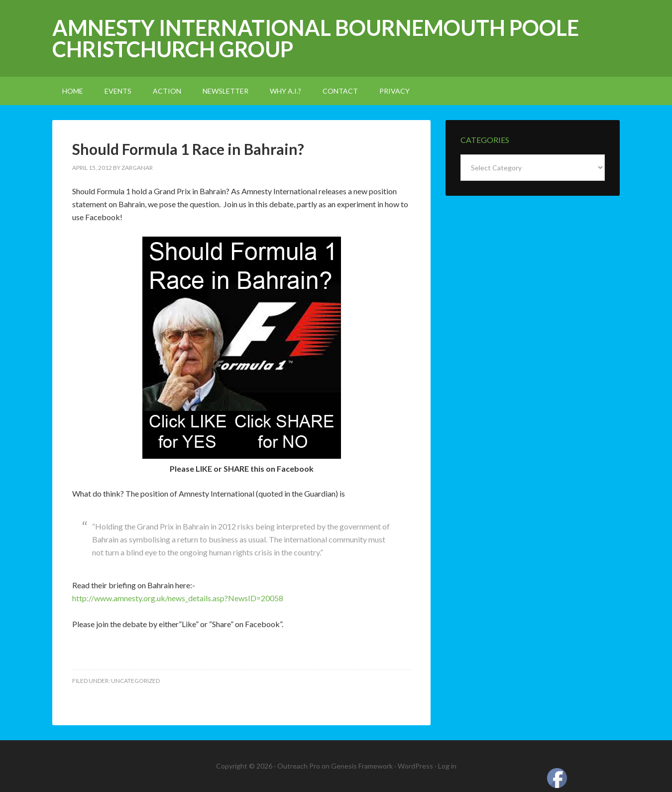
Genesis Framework (362, 766)
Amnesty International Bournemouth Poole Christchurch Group (316, 38)
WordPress (415, 766)
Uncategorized (135, 681)
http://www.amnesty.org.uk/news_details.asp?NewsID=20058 (178, 598)
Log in (447, 766)
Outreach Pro (299, 766)
